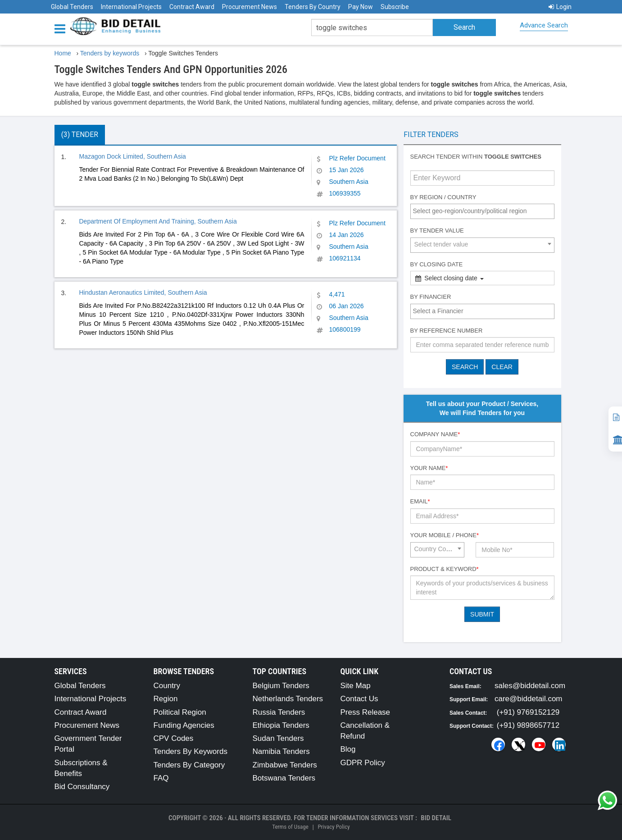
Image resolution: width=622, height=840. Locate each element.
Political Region (180, 712)
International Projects (131, 7)
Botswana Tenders (284, 778)
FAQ (161, 778)
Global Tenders (72, 7)
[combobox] (482, 211)
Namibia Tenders (281, 751)
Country (167, 686)
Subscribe (395, 7)
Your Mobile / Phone (445, 535)
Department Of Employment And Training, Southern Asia (158, 221)
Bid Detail (436, 818)
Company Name (435, 434)
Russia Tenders (279, 712)
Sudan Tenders (278, 738)
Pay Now (361, 7)
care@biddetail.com (529, 699)
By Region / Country (443, 197)
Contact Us (359, 699)
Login (560, 7)
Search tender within (476, 157)
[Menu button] (62, 28)
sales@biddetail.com (530, 686)
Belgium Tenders (281, 686)
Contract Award (192, 7)
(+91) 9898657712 (528, 725)
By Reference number (447, 331)
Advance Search (544, 25)
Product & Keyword (445, 569)
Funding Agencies (184, 725)
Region (166, 699)
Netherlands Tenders (288, 699)
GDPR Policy (363, 763)
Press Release (365, 712)
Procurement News (250, 7)
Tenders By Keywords (191, 751)
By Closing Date (437, 264)
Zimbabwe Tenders (285, 765)
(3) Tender (80, 135)
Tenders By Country (313, 7)
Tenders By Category (189, 765)
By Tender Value (437, 231)
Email (420, 501)
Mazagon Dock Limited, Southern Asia (133, 156)
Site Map (356, 686)
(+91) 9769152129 (528, 712)
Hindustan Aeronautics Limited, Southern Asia (143, 292)
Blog (348, 749)
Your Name (429, 468)
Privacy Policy (334, 827)
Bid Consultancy (82, 787)
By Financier (431, 297)
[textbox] (485, 211)
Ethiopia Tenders (281, 725)
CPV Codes (174, 738)
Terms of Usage (290, 827)
